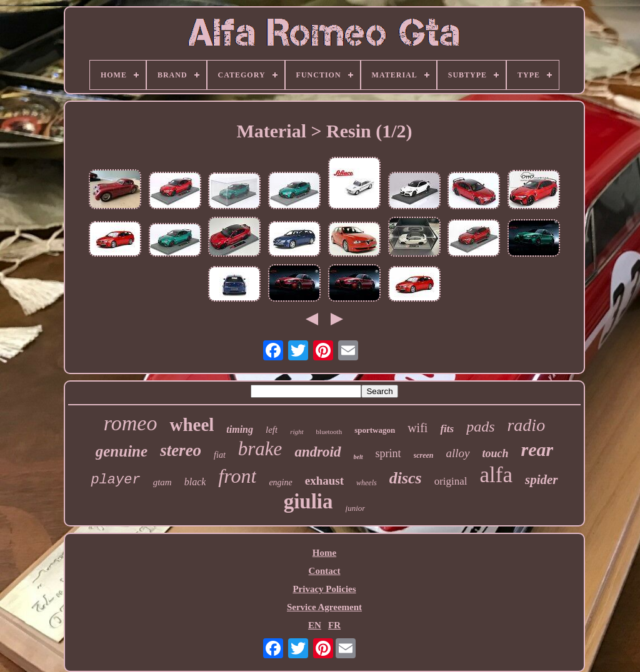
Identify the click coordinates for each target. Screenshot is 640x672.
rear (537, 449)
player (115, 480)
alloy (458, 453)
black (195, 482)
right (297, 432)
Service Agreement (324, 607)
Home (324, 553)
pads (480, 427)
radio (526, 425)
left (272, 430)
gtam (162, 482)
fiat (220, 455)
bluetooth (329, 432)
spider (542, 480)
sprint (388, 453)
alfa (496, 475)
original (451, 481)
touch (496, 453)
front (237, 476)
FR (334, 625)
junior (356, 508)
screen (424, 455)
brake (260, 449)
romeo (131, 423)
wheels (367, 483)
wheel (192, 425)
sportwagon (375, 430)
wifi (417, 428)
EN (315, 625)
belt (358, 457)
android (317, 452)
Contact (325, 571)
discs (406, 478)
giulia (308, 502)
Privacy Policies (324, 589)
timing (240, 429)
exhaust (324, 481)
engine (280, 482)
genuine (122, 451)
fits (447, 429)
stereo (181, 450)
